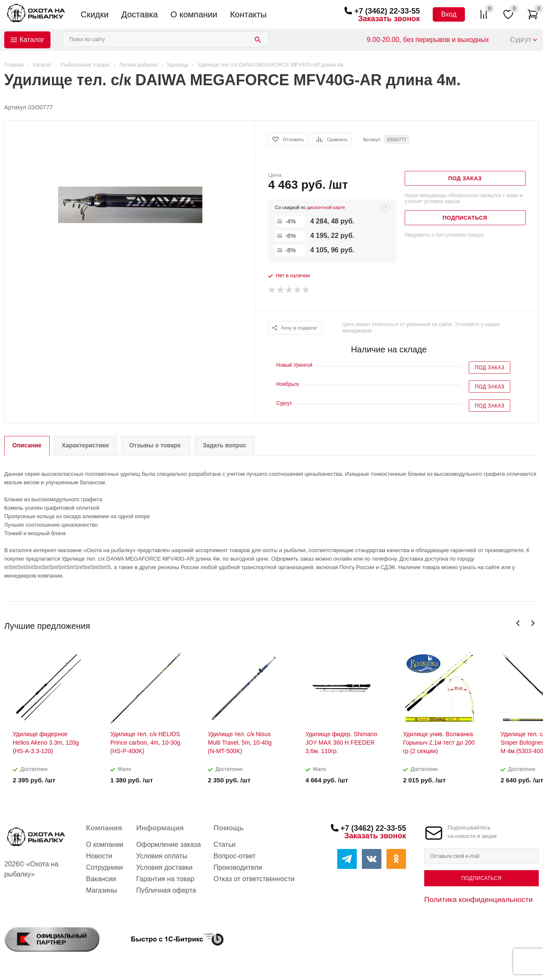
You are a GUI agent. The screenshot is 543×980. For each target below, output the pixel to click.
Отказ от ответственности (254, 879)
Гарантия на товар (165, 879)
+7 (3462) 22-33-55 (387, 11)
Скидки (95, 14)
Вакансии (101, 879)
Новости (99, 856)
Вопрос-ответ (234, 856)
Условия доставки (164, 867)
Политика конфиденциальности (479, 899)
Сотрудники (105, 867)
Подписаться (481, 878)
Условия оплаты (162, 856)
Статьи (224, 845)
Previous (518, 623)
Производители (238, 867)
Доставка (140, 14)
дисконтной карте (326, 207)
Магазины (102, 890)
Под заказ (490, 368)
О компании (194, 14)
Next (533, 623)
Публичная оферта (166, 890)
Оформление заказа (168, 845)
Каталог (32, 40)
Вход (449, 14)
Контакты (248, 14)
